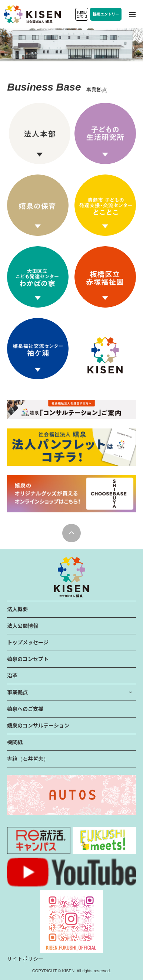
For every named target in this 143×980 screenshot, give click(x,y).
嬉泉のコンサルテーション (38, 726)
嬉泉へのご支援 (25, 709)
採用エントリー (106, 14)
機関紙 (15, 742)
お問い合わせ (82, 15)
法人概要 (17, 609)
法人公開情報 (23, 626)
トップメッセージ (28, 642)
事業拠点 (17, 692)
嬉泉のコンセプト (28, 659)
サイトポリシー (25, 959)
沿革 (12, 676)
